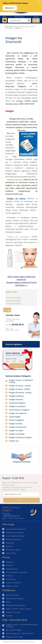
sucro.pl (32, 642)
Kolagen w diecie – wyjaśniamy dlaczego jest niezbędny (22, 625)
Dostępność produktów (15, 532)
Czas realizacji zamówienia (16, 529)
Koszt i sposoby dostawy (15, 536)
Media (8, 602)
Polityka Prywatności (13, 583)
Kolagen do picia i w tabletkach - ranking (21, 381)
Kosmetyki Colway (14, 297)
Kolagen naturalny (16, 399)
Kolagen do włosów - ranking (20, 392)
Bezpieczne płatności (14, 539)
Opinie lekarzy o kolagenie (19, 410)
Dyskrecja (9, 546)
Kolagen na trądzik (16, 430)
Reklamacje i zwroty (13, 550)
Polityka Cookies (12, 586)
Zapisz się (22, 500)
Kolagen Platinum (15, 179)
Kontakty (9, 576)
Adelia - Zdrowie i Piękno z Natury (18, 609)
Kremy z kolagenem (17, 420)
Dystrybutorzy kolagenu (15, 598)
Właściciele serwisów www (16, 605)
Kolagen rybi (14, 441)
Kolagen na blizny (16, 424)
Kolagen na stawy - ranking (19, 389)
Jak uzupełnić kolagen (14, 630)
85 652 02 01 (16, 325)
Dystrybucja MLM (12, 595)
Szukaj (29, 20)
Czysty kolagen (15, 417)
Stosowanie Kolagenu (17, 403)
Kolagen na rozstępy (17, 434)
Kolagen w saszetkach (17, 406)
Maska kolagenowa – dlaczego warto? (20, 633)
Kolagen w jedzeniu (16, 396)
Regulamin (10, 562)
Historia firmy (11, 553)
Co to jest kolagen (14, 303)
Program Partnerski (13, 612)
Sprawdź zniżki (17, 366)
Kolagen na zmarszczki (18, 237)
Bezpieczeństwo (12, 569)
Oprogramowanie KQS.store (12, 642)
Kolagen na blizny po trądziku (20, 437)
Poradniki (9, 565)
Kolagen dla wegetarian (18, 413)
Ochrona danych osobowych (17, 572)
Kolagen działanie (14, 300)
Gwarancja (10, 543)
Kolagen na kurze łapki (14, 637)
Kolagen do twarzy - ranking (20, 386)
